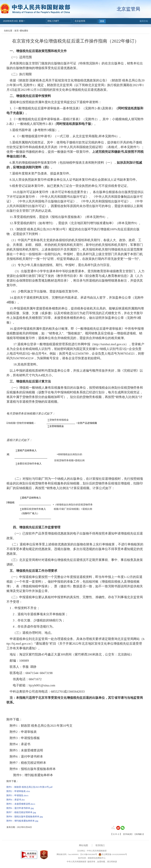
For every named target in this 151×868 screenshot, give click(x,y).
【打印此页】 (128, 834)
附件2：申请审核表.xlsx (18, 791)
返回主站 (144, 21)
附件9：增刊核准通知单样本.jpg (22, 821)
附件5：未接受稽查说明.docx (21, 804)
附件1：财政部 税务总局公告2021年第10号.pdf (30, 787)
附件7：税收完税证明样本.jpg (21, 812)
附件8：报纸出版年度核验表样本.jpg (25, 817)
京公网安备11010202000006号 (113, 854)
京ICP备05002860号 (88, 854)
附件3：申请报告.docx (17, 795)
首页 (16, 31)
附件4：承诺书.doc (16, 800)
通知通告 (24, 31)
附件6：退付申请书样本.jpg (20, 808)
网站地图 (84, 845)
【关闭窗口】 (139, 834)
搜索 (102, 21)
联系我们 (100, 845)
